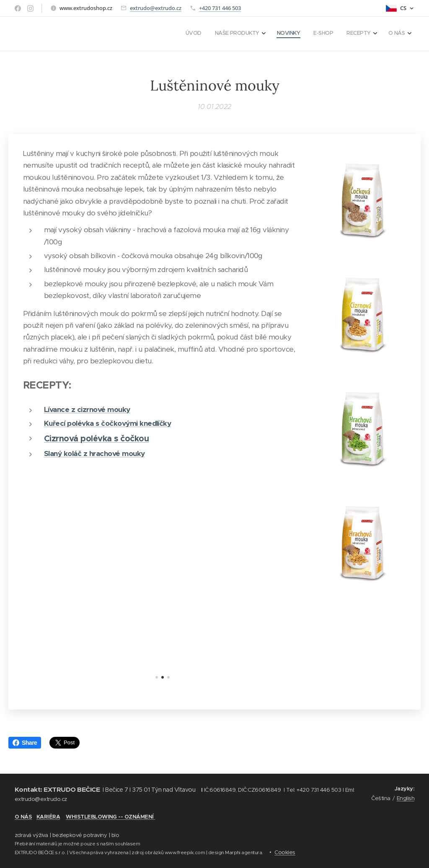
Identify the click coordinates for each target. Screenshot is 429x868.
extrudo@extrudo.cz (156, 8)
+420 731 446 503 (220, 8)
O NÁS (23, 817)
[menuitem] (332, 34)
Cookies (285, 852)
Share (25, 743)
